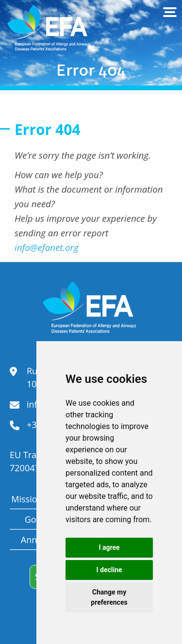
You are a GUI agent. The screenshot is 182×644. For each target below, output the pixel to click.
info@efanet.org (47, 247)
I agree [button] (109, 547)
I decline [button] (109, 570)
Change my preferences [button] (109, 597)
